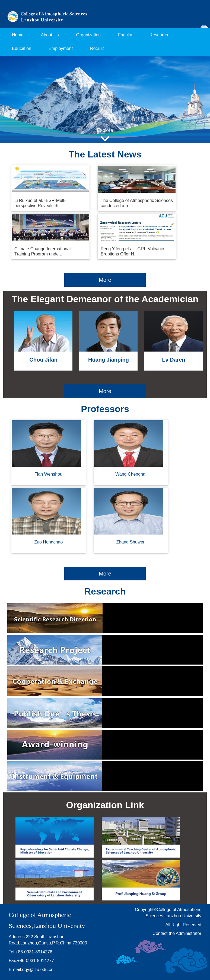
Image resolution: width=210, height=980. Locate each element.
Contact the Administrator (177, 933)
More (105, 280)
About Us (50, 35)
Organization (89, 35)
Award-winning (105, 745)
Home (18, 35)
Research (159, 35)
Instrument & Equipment (105, 776)
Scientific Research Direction (105, 618)
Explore (105, 130)
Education (22, 48)
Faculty (125, 35)
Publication (105, 713)
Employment (61, 48)
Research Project (105, 650)
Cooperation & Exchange (105, 681)
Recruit (97, 48)
